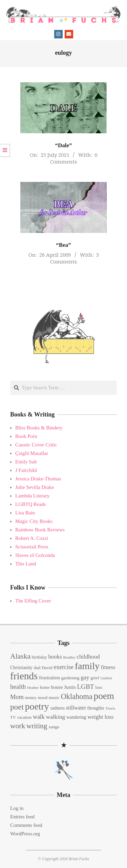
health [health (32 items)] (18, 687)
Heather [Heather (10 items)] (33, 688)
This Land (26, 564)
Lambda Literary (32, 496)
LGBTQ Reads (30, 504)
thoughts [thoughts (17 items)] (96, 708)
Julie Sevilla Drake (35, 487)
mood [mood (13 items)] (43, 698)
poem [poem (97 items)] (104, 696)
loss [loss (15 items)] (99, 687)
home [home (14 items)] (45, 687)
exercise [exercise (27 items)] (64, 667)
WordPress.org (25, 834)
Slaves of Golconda (35, 555)
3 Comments (75, 258)
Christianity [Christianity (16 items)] (21, 668)
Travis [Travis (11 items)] (110, 708)
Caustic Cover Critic (36, 445)
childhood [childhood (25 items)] (88, 657)
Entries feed (22, 817)
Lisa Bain (25, 513)
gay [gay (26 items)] (85, 677)
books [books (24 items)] (55, 657)
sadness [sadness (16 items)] (57, 708)
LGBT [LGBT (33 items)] (85, 687)
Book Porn (26, 436)
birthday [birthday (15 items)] (39, 657)
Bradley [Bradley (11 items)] (69, 657)
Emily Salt (26, 462)
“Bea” (63, 245)
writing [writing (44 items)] (37, 726)
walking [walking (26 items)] (56, 717)
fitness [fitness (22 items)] (108, 667)
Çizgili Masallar (32, 453)
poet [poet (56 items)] (17, 707)
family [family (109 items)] (87, 666)
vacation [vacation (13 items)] (25, 717)
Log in (17, 808)
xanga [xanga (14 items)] (54, 727)
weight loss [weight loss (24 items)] (100, 717)
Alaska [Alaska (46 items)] (20, 656)
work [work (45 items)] (18, 726)
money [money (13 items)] (30, 698)
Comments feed (26, 825)
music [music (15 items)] (54, 697)
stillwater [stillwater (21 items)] (76, 708)
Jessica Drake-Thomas (38, 479)
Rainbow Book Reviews (40, 530)
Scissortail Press (32, 547)
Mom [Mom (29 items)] (17, 697)
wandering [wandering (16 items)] (76, 717)
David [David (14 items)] (47, 668)
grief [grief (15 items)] (95, 678)
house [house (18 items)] (57, 687)
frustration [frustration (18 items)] (49, 678)
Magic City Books (34, 521)
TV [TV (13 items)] (13, 717)
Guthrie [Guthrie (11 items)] (106, 678)
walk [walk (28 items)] (39, 717)
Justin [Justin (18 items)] (70, 687)
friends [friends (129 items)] (24, 676)
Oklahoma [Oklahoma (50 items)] (77, 696)
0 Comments (74, 158)
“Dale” (63, 145)
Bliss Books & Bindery (39, 428)
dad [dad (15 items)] (37, 668)
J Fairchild (26, 470)
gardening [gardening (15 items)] (70, 678)
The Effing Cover (33, 601)
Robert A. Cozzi (32, 538)
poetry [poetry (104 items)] (37, 706)
